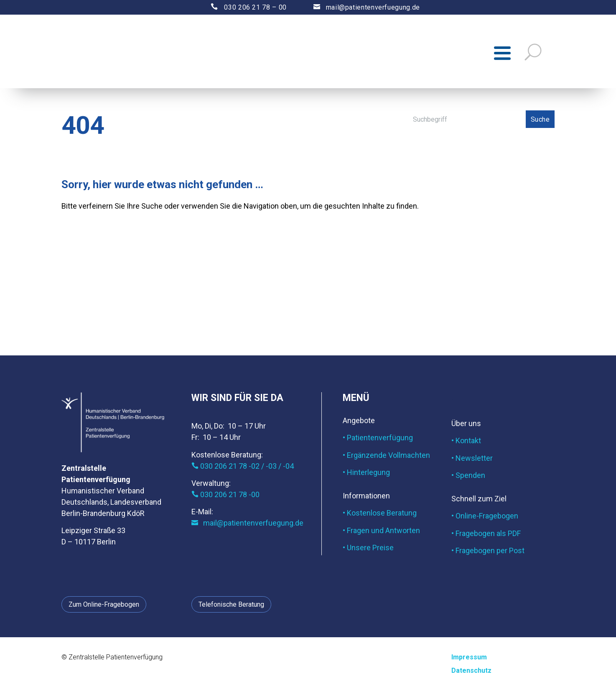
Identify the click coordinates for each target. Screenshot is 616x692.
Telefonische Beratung (231, 606)
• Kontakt (466, 442)
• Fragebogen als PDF (486, 535)
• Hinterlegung (366, 474)
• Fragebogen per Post (488, 552)
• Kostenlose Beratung (380, 515)
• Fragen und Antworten (381, 532)
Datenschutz (471, 672)
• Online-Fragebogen (485, 517)
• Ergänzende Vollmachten (386, 457)
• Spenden (468, 477)
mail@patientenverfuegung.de (359, 7)
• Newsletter (472, 460)
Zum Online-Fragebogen (104, 606)
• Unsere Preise (368, 549)
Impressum (469, 659)
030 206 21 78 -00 (225, 496)
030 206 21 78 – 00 (241, 7)
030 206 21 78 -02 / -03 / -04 (243, 468)
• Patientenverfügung (378, 440)
